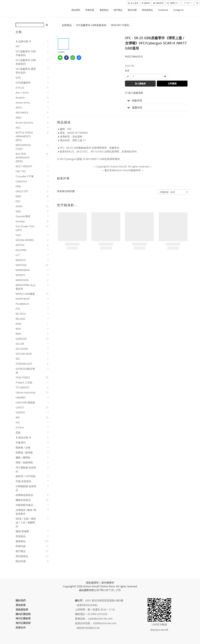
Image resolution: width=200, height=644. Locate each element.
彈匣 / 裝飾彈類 (24, 462)
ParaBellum (22, 304)
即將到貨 (90, 10)
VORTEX (20, 413)
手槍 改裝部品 (23, 481)
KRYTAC (20, 245)
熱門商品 (118, 10)
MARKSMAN (23, 270)
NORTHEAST (23, 299)
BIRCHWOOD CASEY (23, 147)
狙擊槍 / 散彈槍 (24, 453)
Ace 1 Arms (22, 93)
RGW (18, 324)
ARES (19, 118)
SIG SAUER (22, 349)
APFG (19, 108)
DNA (18, 186)
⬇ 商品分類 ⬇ (23, 438)
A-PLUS (20, 88)
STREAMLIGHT (24, 364)
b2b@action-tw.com (105, 623)
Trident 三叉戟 (24, 383)
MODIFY (20, 275)
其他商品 (21, 536)
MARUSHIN (22, 280)
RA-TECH (21, 314)
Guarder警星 (23, 216)
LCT (18, 255)
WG (18, 418)
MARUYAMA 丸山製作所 (25, 287)
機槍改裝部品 (23, 500)
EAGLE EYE (22, 191)
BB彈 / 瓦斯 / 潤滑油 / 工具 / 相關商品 (26, 522)
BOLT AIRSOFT (24, 166)
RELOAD (20, 319)
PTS (18, 309)
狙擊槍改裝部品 (24, 495)
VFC (18, 46)
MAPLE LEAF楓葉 (25, 294)
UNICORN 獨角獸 (25, 403)
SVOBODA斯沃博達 (25, 371)
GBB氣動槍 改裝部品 (26, 488)
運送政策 (21, 605)
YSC (18, 423)
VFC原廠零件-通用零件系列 (26, 71)
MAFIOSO (21, 265)
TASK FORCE (23, 378)
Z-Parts (20, 428)
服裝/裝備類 (22, 531)
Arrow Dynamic (25, 123)
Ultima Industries (26, 393)
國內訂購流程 (23, 614)
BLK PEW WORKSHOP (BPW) (23, 158)
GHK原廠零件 (23, 83)
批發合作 (21, 627)
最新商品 (104, 10)
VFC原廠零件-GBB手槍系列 (26, 53)
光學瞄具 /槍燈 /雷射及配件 (26, 512)
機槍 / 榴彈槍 (23, 458)
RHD (18, 329)
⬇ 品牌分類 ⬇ (23, 41)
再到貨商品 (147, 10)
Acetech (20, 98)
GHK (18, 78)
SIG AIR (20, 344)
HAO (18, 235)
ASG (18, 128)
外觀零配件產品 (24, 505)
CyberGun (21, 181)
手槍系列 (21, 443)
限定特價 (132, 10)
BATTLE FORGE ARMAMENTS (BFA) (24, 136)
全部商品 (67, 25)
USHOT (20, 408)
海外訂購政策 (23, 618)
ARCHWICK (22, 113)
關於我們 (21, 600)
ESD (18, 201)
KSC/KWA (21, 250)
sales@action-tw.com (100, 619)
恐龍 (18, 433)
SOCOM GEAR (24, 354)
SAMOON (21, 339)
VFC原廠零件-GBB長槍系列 (26, 62)
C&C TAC (21, 171)
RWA (18, 334)
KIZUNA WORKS (25, 240)
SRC (18, 359)
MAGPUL (21, 260)
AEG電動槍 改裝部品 (26, 469)
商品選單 (76, 10)
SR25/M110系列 (120, 25)
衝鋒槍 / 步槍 (23, 448)
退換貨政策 (22, 609)
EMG (18, 196)
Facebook (163, 10)
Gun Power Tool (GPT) (25, 228)
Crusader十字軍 (25, 176)
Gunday (20, 221)
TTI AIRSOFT (23, 388)
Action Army (23, 103)
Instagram (178, 10)
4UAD (19, 206)
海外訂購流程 (23, 623)
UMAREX (21, 398)
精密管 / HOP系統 (26, 476)
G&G (18, 211)
